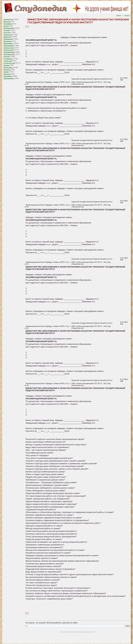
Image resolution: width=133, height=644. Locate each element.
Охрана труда (9, 48)
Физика (6, 65)
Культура (7, 33)
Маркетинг (8, 37)
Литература (8, 35)
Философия (8, 67)
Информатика (9, 28)
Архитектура (8, 19)
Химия (6, 72)
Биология (7, 22)
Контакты (127, 16)
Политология (9, 50)
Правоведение (9, 52)
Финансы (7, 70)
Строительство (9, 63)
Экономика (8, 76)
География (8, 24)
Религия (7, 57)
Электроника (9, 78)
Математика (8, 39)
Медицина (7, 41)
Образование (9, 46)
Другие (6, 26)
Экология (7, 74)
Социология (8, 59)
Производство (9, 54)
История (7, 30)
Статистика (8, 61)
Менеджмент (9, 43)
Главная (119, 16)
